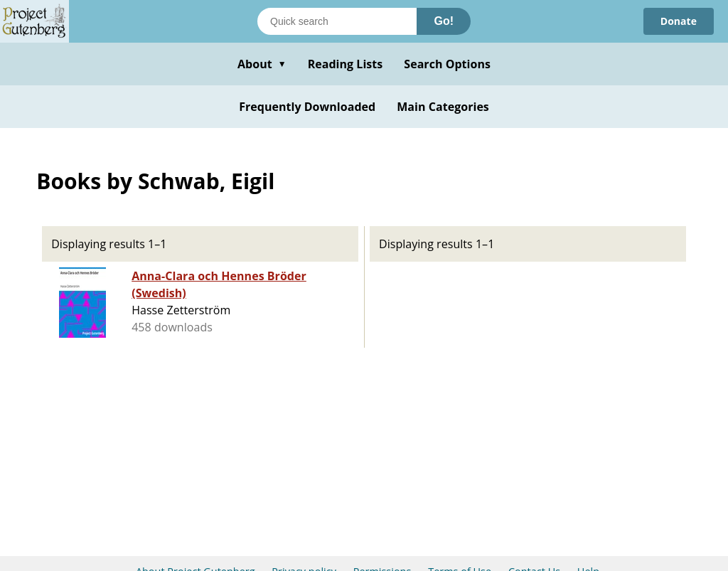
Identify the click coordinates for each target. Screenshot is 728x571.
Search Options (447, 64)
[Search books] (337, 21)
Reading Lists (346, 64)
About (262, 64)
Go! (444, 21)
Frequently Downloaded (307, 107)
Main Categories (443, 107)
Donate (679, 21)
